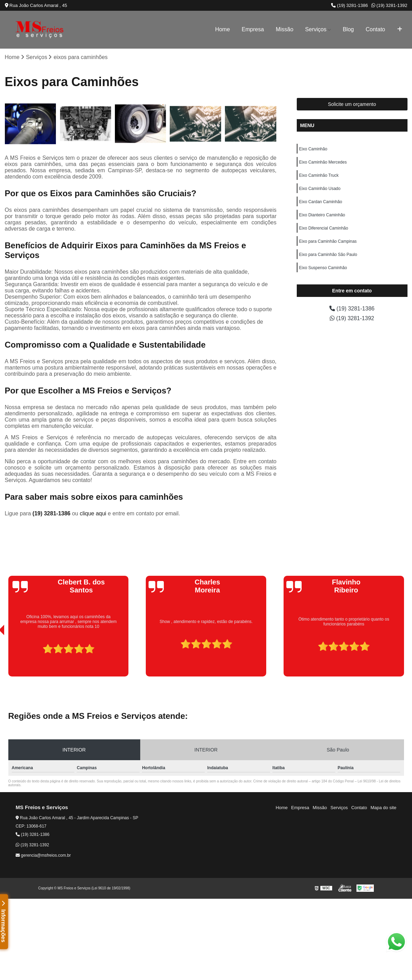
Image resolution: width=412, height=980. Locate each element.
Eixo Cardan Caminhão (321, 202)
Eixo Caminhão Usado (320, 189)
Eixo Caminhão (313, 149)
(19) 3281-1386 (350, 5)
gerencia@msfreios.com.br (43, 855)
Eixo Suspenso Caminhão (323, 268)
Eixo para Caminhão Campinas (328, 241)
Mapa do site (383, 808)
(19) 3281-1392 (389, 5)
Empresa (253, 29)
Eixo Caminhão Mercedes (323, 162)
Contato (375, 29)
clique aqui (93, 513)
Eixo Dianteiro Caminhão (322, 215)
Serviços (316, 29)
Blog (348, 29)
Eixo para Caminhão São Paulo (328, 255)
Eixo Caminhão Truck (319, 175)
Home (223, 29)
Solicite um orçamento (352, 104)
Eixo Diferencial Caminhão (324, 228)
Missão (284, 29)
